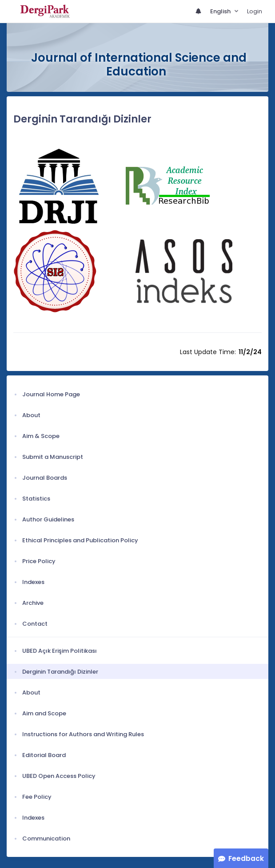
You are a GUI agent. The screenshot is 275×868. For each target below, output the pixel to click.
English (221, 11)
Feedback (246, 858)
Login (255, 11)
